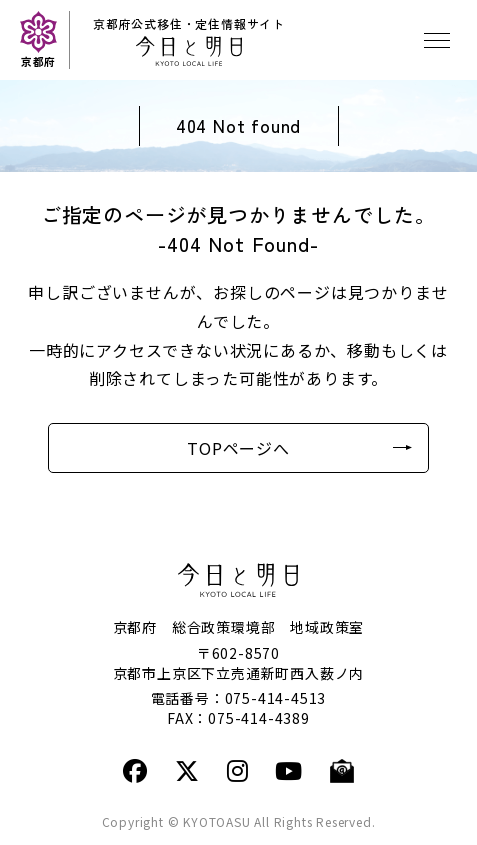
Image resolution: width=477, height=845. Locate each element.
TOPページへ (238, 448)
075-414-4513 (276, 698)
